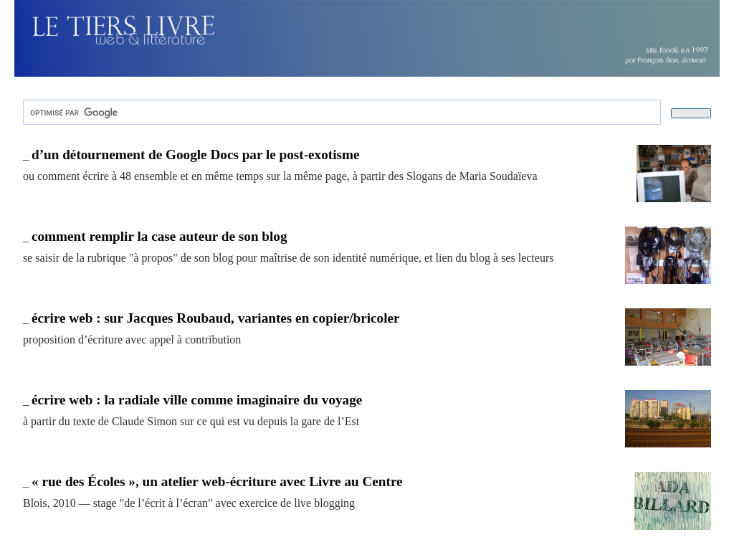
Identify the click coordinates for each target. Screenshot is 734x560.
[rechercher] (340, 113)
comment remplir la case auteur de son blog (159, 236)
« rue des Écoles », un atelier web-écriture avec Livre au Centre (217, 481)
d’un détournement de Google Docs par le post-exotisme (195, 155)
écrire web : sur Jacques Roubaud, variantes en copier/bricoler (216, 318)
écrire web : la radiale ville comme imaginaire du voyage (197, 400)
